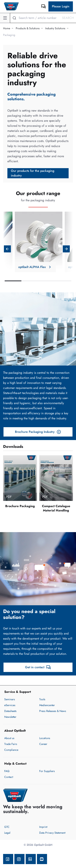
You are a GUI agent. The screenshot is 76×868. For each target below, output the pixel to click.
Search (68, 18)
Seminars (10, 699)
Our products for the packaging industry (33, 173)
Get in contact (38, 667)
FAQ (7, 771)
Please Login (61, 6)
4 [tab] (63, 281)
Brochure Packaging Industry (38, 432)
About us (9, 738)
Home (7, 28)
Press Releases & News (53, 711)
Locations (45, 738)
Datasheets (10, 711)
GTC (7, 827)
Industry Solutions (55, 28)
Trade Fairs (11, 744)
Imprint (43, 827)
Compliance (11, 750)
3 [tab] (46, 281)
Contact (9, 777)
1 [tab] (13, 281)
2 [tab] (30, 281)
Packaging (9, 35)
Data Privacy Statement (52, 833)
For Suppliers (47, 771)
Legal (7, 833)
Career (43, 744)
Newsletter (10, 717)
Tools (42, 699)
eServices (10, 705)
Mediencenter (47, 705)
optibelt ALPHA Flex (35, 267)
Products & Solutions (28, 28)
